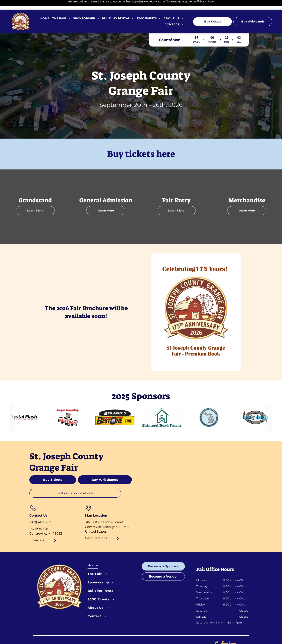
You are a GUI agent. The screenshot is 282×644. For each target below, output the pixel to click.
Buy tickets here (141, 144)
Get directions (96, 528)
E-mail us (37, 530)
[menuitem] (43, 9)
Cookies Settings (154, 635)
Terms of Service (126, 635)
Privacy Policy (98, 635)
